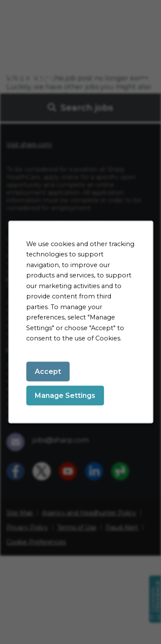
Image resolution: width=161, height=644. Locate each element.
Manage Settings (65, 395)
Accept (48, 371)
